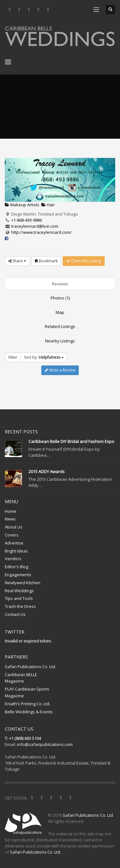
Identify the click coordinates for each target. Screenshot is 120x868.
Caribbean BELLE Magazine (21, 678)
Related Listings (60, 326)
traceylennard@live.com (35, 226)
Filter (13, 357)
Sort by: (44, 357)
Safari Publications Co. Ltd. (30, 667)
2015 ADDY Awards (47, 471)
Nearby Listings (60, 341)
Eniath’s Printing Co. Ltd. (28, 704)
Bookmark (46, 261)
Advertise (14, 543)
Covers (12, 535)
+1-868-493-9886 (27, 220)
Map (60, 312)
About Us (14, 527)
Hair (48, 205)
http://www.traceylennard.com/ (41, 232)
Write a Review (60, 370)
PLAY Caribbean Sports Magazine (27, 692)
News (10, 519)
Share (17, 261)
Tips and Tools (19, 598)
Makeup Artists (22, 205)
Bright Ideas (16, 551)
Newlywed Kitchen (23, 583)
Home (11, 511)
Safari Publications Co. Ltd (88, 815)
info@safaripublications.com (45, 744)
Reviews (60, 284)
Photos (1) (60, 298)
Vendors (13, 559)
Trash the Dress (20, 606)
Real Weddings (19, 591)
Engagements (18, 575)
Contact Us (15, 614)
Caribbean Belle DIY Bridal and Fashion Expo (71, 441)
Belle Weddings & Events (29, 712)
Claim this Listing (84, 261)
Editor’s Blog (16, 567)
